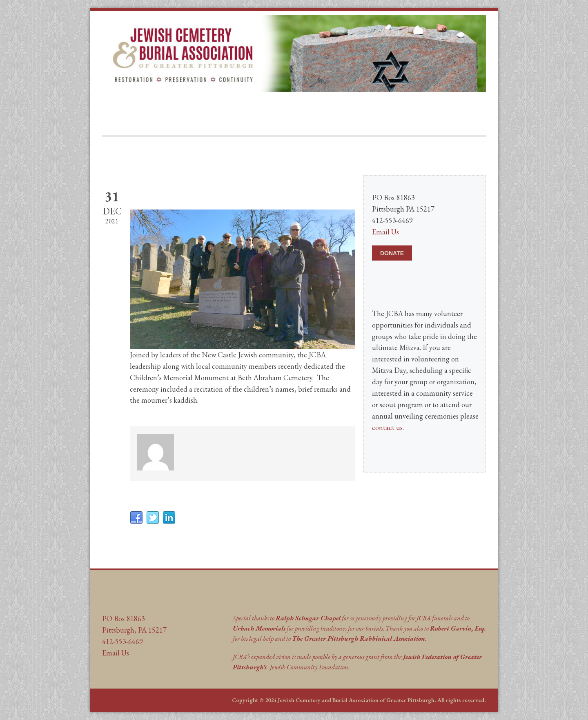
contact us (387, 427)
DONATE (392, 253)
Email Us (385, 232)
